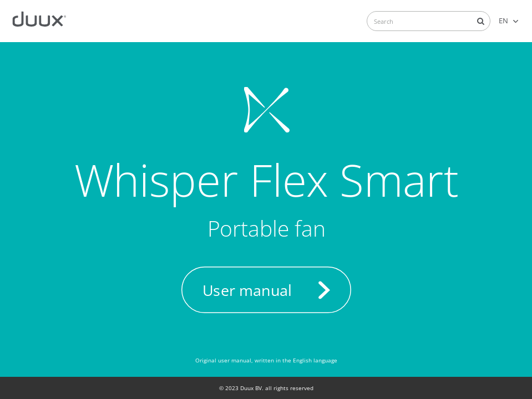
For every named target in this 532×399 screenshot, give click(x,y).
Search (481, 21)
